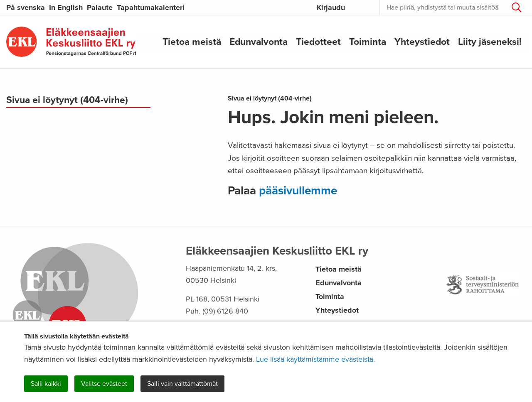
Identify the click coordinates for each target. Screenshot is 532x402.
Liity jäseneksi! (490, 42)
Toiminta (368, 42)
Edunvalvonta (259, 42)
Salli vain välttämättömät (182, 384)
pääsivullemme (298, 191)
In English (66, 7)
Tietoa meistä (192, 42)
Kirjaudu (331, 7)
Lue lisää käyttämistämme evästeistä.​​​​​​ (315, 359)
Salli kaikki (46, 384)
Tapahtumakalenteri (151, 7)
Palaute (100, 7)
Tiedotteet (318, 42)
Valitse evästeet (104, 384)
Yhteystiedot (422, 42)
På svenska (26, 7)
